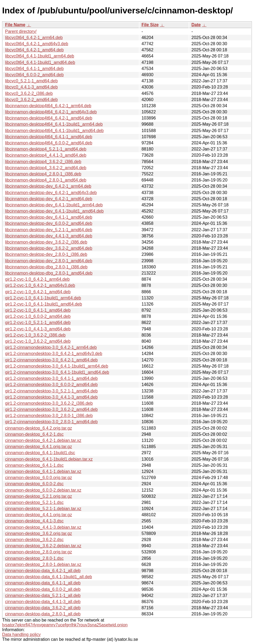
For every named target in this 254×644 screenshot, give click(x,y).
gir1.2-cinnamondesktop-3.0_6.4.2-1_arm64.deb (51, 347)
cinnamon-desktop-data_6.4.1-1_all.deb (43, 583)
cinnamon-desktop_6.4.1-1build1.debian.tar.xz (49, 459)
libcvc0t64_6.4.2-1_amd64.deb (34, 50)
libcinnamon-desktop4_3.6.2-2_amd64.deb (46, 168)
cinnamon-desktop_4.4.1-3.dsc (34, 521)
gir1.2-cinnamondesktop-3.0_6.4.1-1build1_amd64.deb (57, 372)
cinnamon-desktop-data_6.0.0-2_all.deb (43, 589)
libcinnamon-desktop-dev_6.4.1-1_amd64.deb (49, 217)
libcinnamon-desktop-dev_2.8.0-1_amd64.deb (49, 261)
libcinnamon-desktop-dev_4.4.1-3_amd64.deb (49, 236)
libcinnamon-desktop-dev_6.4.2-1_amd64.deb (49, 199)
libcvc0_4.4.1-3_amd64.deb (31, 87)
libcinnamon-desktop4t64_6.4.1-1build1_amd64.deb (54, 131)
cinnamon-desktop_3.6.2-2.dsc (34, 540)
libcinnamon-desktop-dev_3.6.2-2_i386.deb (46, 242)
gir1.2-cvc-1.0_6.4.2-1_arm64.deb (37, 279)
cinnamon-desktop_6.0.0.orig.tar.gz (39, 478)
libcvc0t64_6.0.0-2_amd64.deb (34, 75)
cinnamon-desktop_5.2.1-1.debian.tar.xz (43, 509)
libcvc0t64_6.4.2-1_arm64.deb (34, 38)
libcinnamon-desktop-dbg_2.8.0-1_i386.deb (46, 267)
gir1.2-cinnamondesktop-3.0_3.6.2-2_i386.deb (49, 403)
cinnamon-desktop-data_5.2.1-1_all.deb (43, 595)
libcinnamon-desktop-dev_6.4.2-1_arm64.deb (48, 186)
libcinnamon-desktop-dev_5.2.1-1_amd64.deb (49, 230)
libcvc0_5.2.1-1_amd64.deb (31, 81)
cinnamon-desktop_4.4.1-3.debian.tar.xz (43, 527)
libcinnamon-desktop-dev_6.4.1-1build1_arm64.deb (54, 205)
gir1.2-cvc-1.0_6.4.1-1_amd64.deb (38, 310)
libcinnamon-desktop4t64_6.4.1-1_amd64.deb (49, 137)
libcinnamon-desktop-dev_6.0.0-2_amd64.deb (49, 223)
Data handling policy (21, 635)
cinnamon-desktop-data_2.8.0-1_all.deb (43, 614)
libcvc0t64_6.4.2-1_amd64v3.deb (37, 44)
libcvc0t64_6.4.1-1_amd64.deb (34, 69)
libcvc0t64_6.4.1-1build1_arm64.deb (40, 56)
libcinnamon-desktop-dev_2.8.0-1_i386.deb (46, 254)
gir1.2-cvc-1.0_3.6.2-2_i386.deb (35, 335)
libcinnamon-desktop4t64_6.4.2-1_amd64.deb (49, 118)
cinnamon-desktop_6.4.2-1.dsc (34, 434)
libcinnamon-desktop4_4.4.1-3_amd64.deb (46, 155)
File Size (150, 25)
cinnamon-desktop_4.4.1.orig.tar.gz (39, 515)
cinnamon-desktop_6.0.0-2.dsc (34, 484)
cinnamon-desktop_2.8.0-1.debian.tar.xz (43, 564)
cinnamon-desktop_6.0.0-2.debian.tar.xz (43, 490)
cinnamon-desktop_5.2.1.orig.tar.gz (39, 496)
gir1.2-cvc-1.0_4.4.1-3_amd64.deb (38, 329)
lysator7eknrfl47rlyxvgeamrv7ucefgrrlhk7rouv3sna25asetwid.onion (65, 625)
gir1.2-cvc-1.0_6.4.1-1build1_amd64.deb (43, 304)
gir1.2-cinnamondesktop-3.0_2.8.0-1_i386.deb (49, 416)
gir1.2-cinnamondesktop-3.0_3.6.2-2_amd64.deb (51, 409)
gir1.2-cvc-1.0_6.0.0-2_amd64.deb (38, 316)
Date (196, 25)
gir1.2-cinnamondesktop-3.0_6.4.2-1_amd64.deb (51, 360)
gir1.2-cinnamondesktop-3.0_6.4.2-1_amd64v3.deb (54, 354)
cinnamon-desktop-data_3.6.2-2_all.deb (43, 608)
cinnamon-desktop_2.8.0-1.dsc (34, 558)
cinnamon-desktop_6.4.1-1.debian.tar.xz (43, 471)
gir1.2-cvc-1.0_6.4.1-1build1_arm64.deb (43, 298)
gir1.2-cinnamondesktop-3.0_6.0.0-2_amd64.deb (51, 385)
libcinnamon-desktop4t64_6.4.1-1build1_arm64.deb (54, 124)
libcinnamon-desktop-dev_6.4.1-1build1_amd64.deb (54, 211)
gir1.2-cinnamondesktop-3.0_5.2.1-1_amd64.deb (51, 391)
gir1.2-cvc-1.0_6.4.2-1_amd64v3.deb (40, 285)
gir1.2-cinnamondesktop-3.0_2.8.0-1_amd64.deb (51, 422)
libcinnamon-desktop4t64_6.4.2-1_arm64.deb (48, 106)
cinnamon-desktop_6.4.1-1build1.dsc (40, 453)
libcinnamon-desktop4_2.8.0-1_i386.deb (43, 174)
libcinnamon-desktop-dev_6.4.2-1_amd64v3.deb (51, 193)
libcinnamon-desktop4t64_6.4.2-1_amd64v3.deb (51, 112)
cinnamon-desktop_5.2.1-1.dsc (34, 502)
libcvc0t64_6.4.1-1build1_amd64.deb (40, 62)
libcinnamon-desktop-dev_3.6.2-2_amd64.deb (49, 248)
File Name (15, 25)
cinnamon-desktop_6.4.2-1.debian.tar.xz (43, 440)
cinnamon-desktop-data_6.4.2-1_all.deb (43, 571)
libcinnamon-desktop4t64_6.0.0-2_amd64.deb (49, 143)
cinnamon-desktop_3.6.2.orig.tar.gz (39, 533)
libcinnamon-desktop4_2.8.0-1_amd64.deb (46, 180)
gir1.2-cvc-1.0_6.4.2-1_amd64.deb (38, 292)
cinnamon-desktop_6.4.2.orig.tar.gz (39, 428)
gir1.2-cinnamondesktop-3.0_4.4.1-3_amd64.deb (51, 397)
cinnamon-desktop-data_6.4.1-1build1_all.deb (49, 577)
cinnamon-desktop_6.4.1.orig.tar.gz (39, 447)
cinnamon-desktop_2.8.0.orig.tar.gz (39, 552)
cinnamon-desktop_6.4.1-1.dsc (34, 465)
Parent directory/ (21, 31)
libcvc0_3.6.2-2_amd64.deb (31, 100)
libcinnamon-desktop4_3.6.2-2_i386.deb (43, 162)
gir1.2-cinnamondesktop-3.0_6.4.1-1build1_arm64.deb (57, 366)
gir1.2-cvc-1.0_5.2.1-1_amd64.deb (38, 323)
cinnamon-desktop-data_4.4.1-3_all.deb (43, 602)
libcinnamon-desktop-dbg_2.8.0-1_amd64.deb (49, 273)
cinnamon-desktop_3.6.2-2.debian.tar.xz (43, 546)
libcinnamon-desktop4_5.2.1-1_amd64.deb (46, 149)
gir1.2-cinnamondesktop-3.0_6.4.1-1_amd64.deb (51, 378)
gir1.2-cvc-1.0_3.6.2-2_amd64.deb (38, 341)
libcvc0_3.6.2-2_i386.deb (29, 93)
